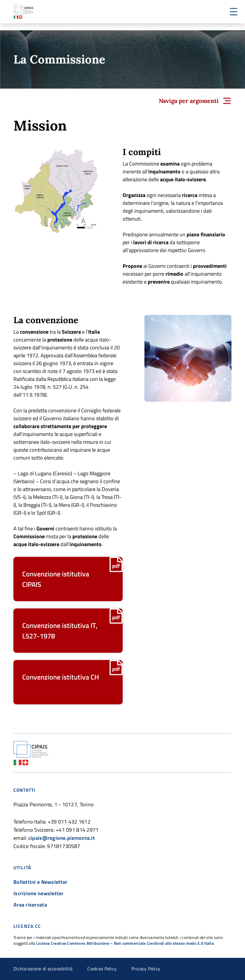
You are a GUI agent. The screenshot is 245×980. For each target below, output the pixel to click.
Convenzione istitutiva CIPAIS (56, 579)
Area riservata (30, 905)
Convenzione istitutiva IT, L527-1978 (60, 631)
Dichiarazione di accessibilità (43, 969)
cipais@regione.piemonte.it (62, 838)
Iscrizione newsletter (39, 893)
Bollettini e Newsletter (40, 882)
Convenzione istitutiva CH (61, 677)
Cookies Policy (102, 969)
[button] (234, 12)
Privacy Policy (146, 969)
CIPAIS (24, 12)
